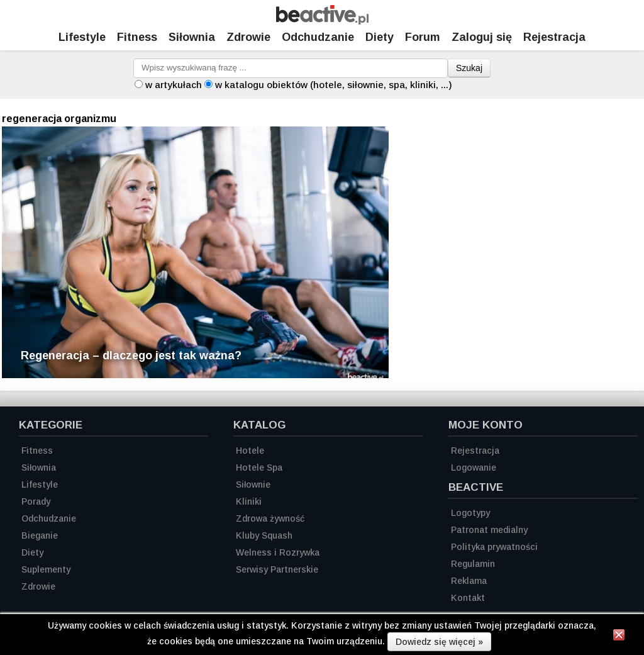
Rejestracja (475, 451)
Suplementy (46, 569)
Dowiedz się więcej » (439, 642)
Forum (423, 37)
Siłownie (253, 484)
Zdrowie (248, 37)
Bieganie (40, 535)
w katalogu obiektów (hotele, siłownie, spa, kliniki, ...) (334, 85)
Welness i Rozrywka (278, 552)
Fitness (137, 37)
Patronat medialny (489, 530)
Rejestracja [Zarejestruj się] (554, 37)
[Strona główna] (322, 21)
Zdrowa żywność (270, 518)
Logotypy (470, 513)
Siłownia (192, 37)
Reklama (469, 581)
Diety (380, 37)
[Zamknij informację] (619, 637)
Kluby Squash (264, 535)
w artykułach (174, 85)
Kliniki (249, 501)
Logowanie (474, 467)
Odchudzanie (318, 37)
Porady (36, 501)
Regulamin (473, 564)
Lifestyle (82, 37)
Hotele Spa (259, 467)
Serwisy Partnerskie (277, 569)
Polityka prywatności (494, 547)
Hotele (250, 451)
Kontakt (468, 598)
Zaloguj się (482, 37)
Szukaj (469, 68)
